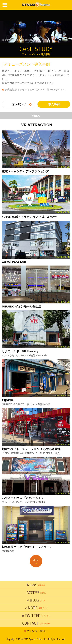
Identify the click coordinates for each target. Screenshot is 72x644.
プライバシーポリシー (37, 631)
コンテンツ (19, 104)
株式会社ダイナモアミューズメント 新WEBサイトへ (35, 90)
